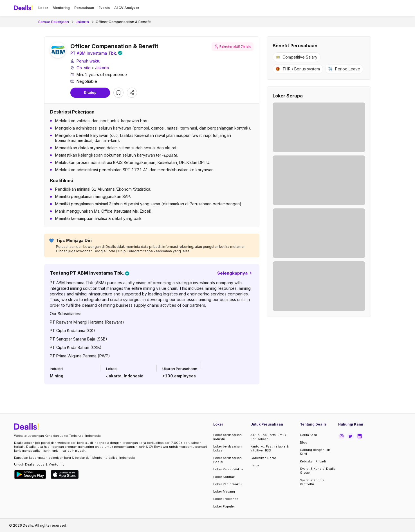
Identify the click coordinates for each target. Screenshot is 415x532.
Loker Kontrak (224, 477)
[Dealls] (24, 8)
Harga (255, 465)
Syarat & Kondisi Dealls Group (318, 471)
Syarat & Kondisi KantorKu (313, 482)
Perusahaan (84, 8)
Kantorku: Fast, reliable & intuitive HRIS (270, 448)
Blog (304, 442)
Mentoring (61, 8)
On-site (84, 69)
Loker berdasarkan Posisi (227, 460)
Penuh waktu (88, 62)
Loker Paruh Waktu (227, 484)
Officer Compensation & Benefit (123, 22)
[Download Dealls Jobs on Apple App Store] (65, 475)
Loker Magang (224, 491)
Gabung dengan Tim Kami (315, 452)
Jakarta (82, 22)
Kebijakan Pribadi (313, 461)
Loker (43, 8)
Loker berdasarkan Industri (227, 437)
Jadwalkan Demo (263, 458)
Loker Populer (224, 506)
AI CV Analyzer (127, 8)
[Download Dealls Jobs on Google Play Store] (30, 475)
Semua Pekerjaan (54, 22)
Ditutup (90, 93)
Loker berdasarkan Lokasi (227, 448)
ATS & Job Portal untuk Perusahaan (268, 437)
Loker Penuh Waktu (228, 469)
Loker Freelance (226, 499)
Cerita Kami (308, 435)
